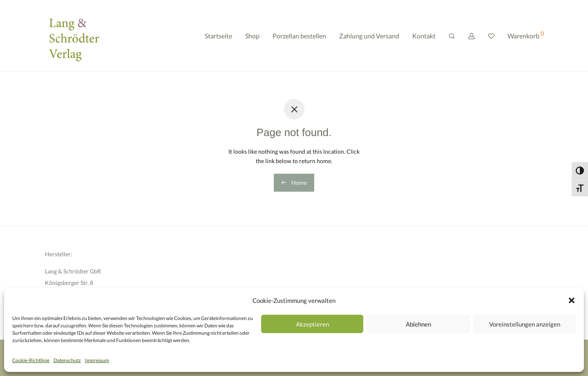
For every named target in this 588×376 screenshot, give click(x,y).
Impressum (97, 360)
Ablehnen (418, 324)
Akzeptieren (312, 324)
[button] (572, 300)
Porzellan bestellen (299, 36)
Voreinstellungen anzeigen (525, 324)
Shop (252, 36)
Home (294, 182)
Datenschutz (67, 360)
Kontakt (424, 36)
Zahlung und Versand (369, 36)
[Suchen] (452, 36)
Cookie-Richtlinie (31, 360)
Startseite (218, 36)
